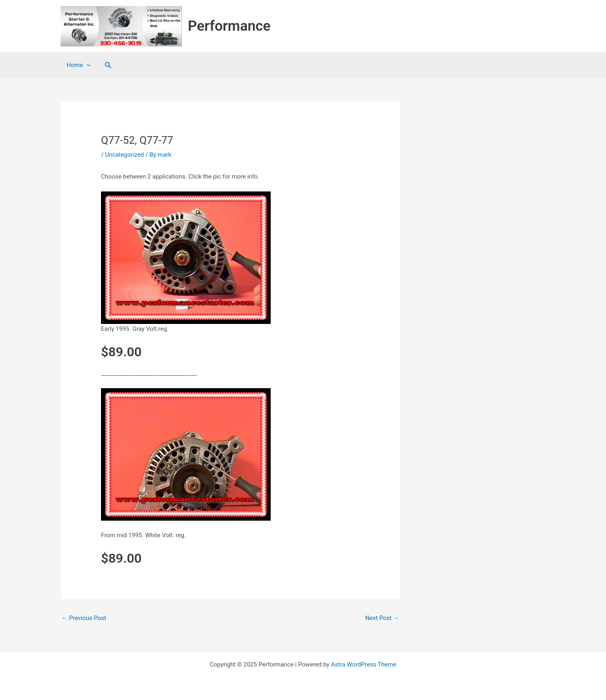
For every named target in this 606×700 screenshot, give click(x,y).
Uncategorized (124, 155)
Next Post (382, 618)
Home (79, 65)
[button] (108, 65)
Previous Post (84, 618)
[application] (87, 65)
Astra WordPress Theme (364, 664)
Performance (229, 26)
